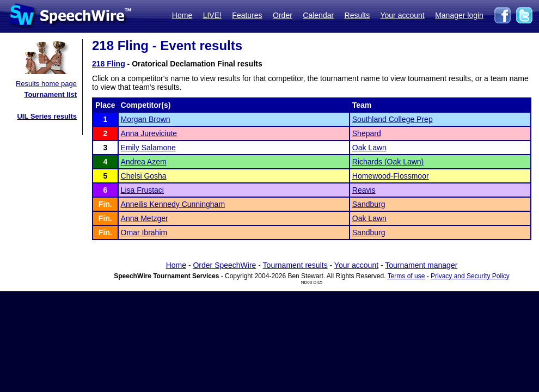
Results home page (46, 84)
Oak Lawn (369, 148)
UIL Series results (47, 116)
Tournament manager (421, 265)
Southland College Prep (393, 119)
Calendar (318, 15)
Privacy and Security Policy (470, 276)
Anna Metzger (145, 218)
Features (247, 15)
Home (182, 15)
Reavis (364, 190)
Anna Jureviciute (149, 133)
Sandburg (369, 204)
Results (357, 15)
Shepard (367, 133)
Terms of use (406, 276)
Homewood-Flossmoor (391, 176)
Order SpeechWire (224, 265)
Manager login (459, 15)
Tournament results (295, 265)
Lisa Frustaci (142, 190)
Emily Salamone (148, 148)
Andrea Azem (144, 162)
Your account (402, 15)
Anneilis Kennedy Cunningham (173, 204)
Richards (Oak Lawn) (388, 162)
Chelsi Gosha (144, 176)
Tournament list (50, 94)
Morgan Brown (146, 119)
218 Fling (109, 64)
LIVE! (212, 15)
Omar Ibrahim (144, 232)
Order (283, 15)
